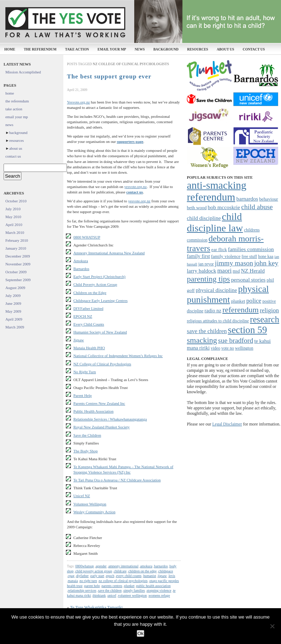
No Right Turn (85, 372)
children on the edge (142, 571)
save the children (110, 590)
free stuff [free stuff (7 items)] (249, 256)
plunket (129, 586)
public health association (154, 586)
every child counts (129, 576)
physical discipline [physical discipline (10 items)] (216, 290)
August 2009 (15, 288)
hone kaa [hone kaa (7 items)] (266, 256)
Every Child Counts (89, 324)
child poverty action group (94, 571)
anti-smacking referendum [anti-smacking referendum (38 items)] (217, 191)
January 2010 (16, 248)
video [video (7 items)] (215, 348)
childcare (120, 571)
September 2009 (18, 280)
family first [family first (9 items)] (198, 256)
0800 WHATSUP (87, 237)
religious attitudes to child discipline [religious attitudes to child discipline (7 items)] (218, 321)
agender (101, 566)
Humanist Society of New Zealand (100, 332)
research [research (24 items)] (265, 319)
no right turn (88, 581)
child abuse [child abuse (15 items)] (257, 207)
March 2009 (15, 327)
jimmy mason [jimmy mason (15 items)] (234, 263)
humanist (150, 576)
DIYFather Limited (88, 308)
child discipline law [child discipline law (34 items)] (215, 222)
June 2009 (13, 303)
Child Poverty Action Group (95, 284)
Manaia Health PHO (89, 348)
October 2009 (16, 272)
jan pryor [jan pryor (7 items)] (206, 264)
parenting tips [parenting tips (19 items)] (208, 279)
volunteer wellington (133, 595)
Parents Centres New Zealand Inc (99, 403)
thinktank (99, 595)
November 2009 (18, 264)
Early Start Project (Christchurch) (99, 277)
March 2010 (15, 232)
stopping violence (159, 590)
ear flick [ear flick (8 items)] (219, 249)
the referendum (40, 49)
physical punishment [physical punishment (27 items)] (228, 294)
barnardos (161, 566)
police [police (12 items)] (254, 301)
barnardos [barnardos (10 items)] (247, 199)
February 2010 (17, 240)
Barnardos (81, 269)
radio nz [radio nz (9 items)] (213, 311)
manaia (73, 581)
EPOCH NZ (83, 316)
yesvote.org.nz (135, 187)
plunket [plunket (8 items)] (238, 301)
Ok (140, 633)
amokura (146, 566)
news (140, 49)
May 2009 (13, 311)
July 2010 (13, 209)
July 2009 (13, 295)
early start (98, 576)
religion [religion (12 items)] (270, 310)
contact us (254, 49)
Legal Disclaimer (227, 424)
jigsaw (162, 576)
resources (198, 49)
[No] (272, 626)
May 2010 (13, 217)
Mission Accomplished (23, 72)
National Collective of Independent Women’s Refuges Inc (118, 356)
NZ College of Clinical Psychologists (102, 364)
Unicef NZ (82, 496)
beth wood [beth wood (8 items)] (197, 208)
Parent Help (83, 395)
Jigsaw (79, 340)
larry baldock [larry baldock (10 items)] (202, 271)
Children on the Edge (90, 293)
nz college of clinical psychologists (123, 581)
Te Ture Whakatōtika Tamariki (96, 607)
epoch (110, 576)
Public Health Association (93, 411)
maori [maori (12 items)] (224, 271)
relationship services (82, 590)
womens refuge (159, 595)
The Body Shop (86, 451)
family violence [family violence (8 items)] (226, 256)
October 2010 (16, 201)
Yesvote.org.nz (78, 102)
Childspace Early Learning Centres (100, 301)
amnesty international (123, 566)
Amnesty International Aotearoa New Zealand (109, 253)
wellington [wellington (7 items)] (244, 348)
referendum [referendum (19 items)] (240, 310)
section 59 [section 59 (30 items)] (247, 330)
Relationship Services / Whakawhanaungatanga (110, 419)
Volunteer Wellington (90, 504)
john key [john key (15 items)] (266, 263)
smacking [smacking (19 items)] (202, 340)
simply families (134, 590)
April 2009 (14, 319)
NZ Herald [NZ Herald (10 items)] (253, 271)
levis (172, 576)
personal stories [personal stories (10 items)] (248, 280)
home (10, 49)
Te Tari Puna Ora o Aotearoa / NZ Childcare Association (117, 480)
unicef (112, 595)
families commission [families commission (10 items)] (251, 249)
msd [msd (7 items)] (236, 271)
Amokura (81, 261)
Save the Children (87, 435)
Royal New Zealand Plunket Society (101, 427)
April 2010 (14, 225)
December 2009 (18, 256)
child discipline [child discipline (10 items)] (204, 218)
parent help (92, 586)
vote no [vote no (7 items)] (227, 348)
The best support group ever (109, 76)
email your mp (112, 49)
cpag (71, 576)
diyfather (83, 576)
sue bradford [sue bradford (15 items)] (236, 340)
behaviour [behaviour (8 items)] (269, 199)
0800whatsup (84, 566)
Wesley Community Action (94, 512)
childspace (166, 571)
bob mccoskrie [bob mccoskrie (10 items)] (224, 207)
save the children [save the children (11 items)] (207, 331)
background (166, 49)
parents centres (112, 586)
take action (77, 49)
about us (225, 49)
